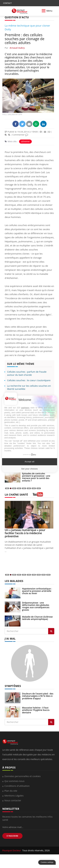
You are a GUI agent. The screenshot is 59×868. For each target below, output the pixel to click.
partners (25, 408)
